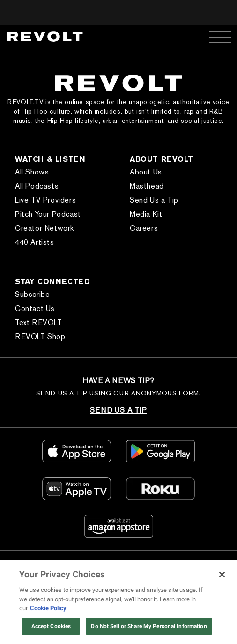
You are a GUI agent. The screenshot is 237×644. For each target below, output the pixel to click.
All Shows (32, 172)
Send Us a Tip (154, 200)
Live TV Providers (45, 200)
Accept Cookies (51, 626)
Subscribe (32, 294)
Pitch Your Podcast (48, 214)
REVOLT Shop (40, 337)
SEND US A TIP (118, 410)
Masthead (147, 186)
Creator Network (44, 228)
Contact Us (35, 308)
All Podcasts (37, 186)
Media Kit (146, 214)
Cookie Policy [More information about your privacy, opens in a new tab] (48, 608)
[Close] (222, 575)
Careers (144, 228)
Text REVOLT (39, 322)
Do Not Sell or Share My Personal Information (149, 626)
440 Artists (35, 242)
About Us (146, 172)
